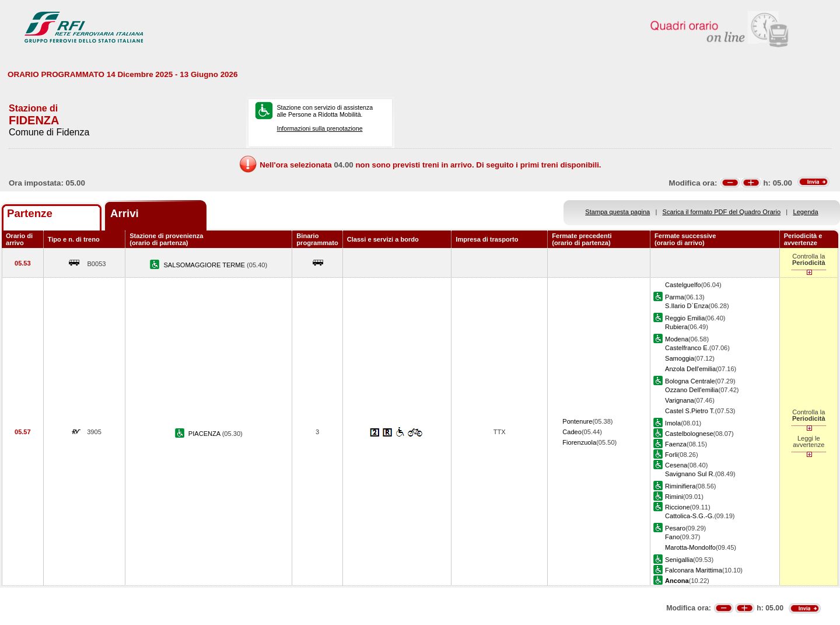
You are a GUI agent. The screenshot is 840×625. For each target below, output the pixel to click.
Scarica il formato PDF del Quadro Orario (722, 212)
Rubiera (676, 327)
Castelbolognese (689, 434)
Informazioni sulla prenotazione (319, 128)
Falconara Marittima (694, 570)
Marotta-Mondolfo (690, 547)
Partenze (30, 213)
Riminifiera (680, 486)
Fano (672, 537)
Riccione (677, 507)
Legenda (806, 212)
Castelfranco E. (687, 348)
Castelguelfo (683, 285)
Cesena (676, 465)
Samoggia (680, 358)
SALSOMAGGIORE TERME (205, 265)
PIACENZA (205, 434)
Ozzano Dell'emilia (692, 390)
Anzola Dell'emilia (690, 369)
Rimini (674, 497)
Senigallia (679, 560)
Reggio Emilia (685, 318)
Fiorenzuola (579, 442)
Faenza (676, 444)
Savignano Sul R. (690, 474)
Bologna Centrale (690, 381)
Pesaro (675, 528)
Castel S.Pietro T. (690, 411)
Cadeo (572, 432)
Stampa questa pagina (617, 212)
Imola (673, 423)
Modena (677, 339)
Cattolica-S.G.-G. (689, 516)
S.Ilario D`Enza (687, 306)
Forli (671, 455)
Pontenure (577, 421)
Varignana (680, 400)
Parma (675, 297)
